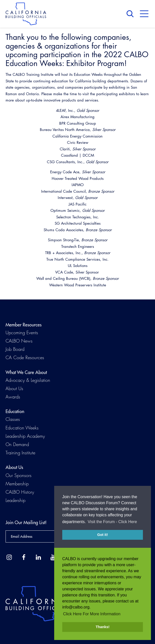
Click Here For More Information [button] (92, 614)
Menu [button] (144, 14)
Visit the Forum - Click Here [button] (112, 524)
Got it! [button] (103, 537)
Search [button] (131, 14)
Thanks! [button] (102, 627)
